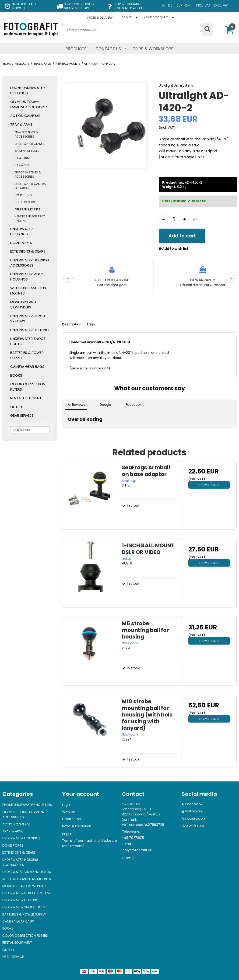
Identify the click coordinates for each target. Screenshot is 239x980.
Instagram (194, 811)
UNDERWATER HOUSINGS (21, 231)
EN (164, 5)
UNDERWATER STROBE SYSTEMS (28, 319)
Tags (91, 324)
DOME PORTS (21, 243)
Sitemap (129, 858)
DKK (188, 5)
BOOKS (16, 375)
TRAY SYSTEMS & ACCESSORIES (26, 134)
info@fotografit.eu (137, 850)
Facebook (194, 804)
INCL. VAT (203, 5)
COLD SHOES (23, 195)
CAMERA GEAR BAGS (27, 367)
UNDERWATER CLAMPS (30, 144)
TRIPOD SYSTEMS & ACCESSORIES (28, 174)
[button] (62, 433)
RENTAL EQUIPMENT (26, 398)
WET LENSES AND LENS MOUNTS (28, 291)
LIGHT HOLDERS (25, 202)
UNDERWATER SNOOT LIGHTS (28, 341)
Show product (209, 485)
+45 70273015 (133, 838)
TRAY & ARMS (21, 124)
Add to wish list (174, 249)
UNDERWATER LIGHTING (30, 330)
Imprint (68, 834)
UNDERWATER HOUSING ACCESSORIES (30, 263)
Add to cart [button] (182, 236)
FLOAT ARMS (23, 158)
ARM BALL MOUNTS (27, 209)
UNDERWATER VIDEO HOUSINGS (27, 277)
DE (170, 5)
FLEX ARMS (22, 165)
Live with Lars (193, 826)
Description (72, 324)
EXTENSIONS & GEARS (28, 251)
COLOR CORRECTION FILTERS (28, 387)
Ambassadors (194, 818)
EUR (180, 5)
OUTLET (16, 407)
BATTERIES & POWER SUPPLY (27, 355)
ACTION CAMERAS (25, 116)
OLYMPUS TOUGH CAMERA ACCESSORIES (29, 104)
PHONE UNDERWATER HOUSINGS (28, 90)
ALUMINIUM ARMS (27, 151)
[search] (132, 30)
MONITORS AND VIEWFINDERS (23, 305)
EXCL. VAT (221, 5)
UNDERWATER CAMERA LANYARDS (30, 186)
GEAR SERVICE (22, 415)
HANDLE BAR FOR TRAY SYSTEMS (30, 218)
